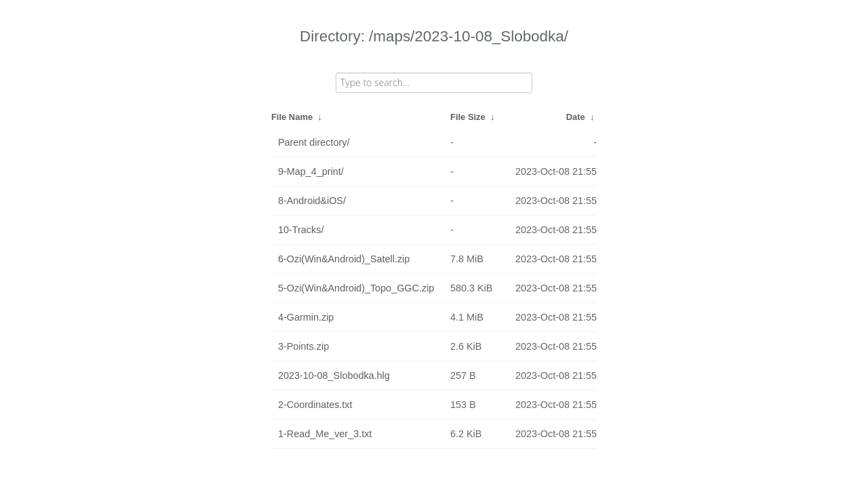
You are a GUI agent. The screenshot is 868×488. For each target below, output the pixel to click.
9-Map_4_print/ (311, 171)
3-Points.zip (303, 346)
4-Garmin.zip (306, 317)
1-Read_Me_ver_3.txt (325, 434)
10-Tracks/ (301, 230)
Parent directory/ (314, 142)
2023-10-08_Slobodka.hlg (334, 375)
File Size (468, 117)
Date (576, 117)
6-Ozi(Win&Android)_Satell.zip (344, 259)
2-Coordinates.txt (315, 405)
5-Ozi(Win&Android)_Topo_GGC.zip (356, 288)
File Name (292, 117)
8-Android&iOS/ (312, 201)
